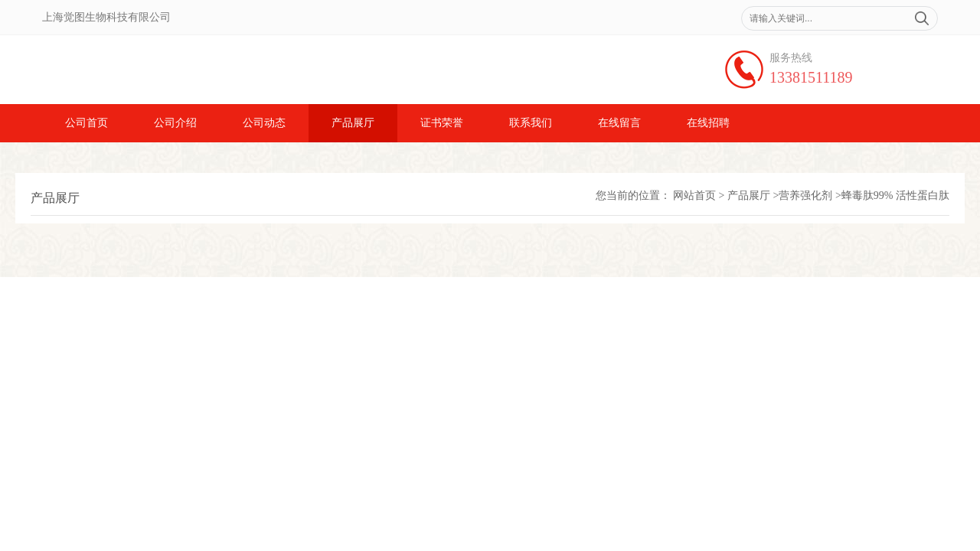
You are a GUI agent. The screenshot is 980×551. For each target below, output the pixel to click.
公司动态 (264, 123)
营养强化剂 (805, 196)
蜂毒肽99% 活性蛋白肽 (895, 196)
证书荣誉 (442, 123)
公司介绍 (175, 123)
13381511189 (811, 77)
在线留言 (619, 123)
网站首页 (694, 196)
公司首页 (87, 123)
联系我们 (531, 123)
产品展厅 (353, 123)
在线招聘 (708, 123)
